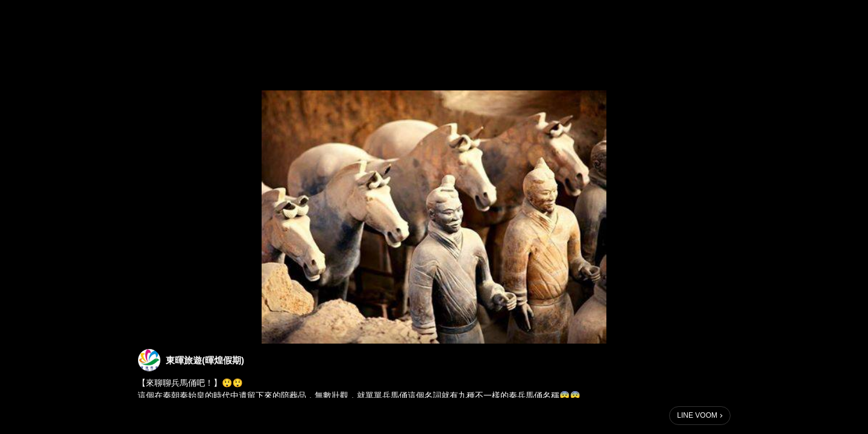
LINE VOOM (697, 415)
